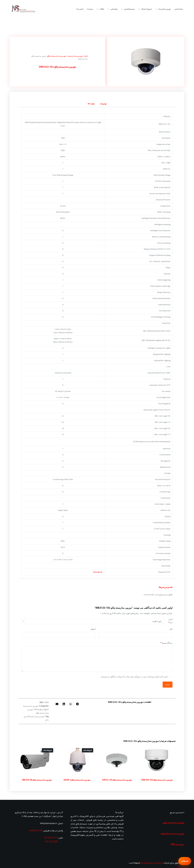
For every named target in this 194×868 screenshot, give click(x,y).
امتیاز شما (170, 621)
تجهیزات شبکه (144, 9)
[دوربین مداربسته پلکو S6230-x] (77, 760)
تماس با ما (80, 9)
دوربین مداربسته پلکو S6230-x (77, 780)
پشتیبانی (112, 9)
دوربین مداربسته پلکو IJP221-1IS (117, 780)
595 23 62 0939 (36, 830)
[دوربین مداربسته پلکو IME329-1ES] (157, 760)
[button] (77, 704)
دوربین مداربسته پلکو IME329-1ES (157, 780)
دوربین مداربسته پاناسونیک (172, 834)
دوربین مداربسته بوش (173, 823)
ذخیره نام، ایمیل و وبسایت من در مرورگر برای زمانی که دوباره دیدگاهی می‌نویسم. (134, 677)
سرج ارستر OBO (177, 844)
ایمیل (93, 629)
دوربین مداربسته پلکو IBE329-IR (37, 780)
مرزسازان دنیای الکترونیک (152, 863)
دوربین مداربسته (162, 9)
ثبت (168, 684)
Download (98, 572)
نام (171, 629)
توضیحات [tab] (103, 104)
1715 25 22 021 (51, 838)
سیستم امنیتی (127, 9)
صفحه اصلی (179, 9)
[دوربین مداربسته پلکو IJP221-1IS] (117, 760)
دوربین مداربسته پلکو (57, 56)
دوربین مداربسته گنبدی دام (36, 718)
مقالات (100, 9)
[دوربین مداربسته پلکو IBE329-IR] (37, 760)
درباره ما (90, 9)
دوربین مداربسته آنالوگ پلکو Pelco (36, 708)
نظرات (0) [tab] (91, 104)
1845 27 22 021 (51, 841)
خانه (86, 56)
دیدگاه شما (166, 643)
